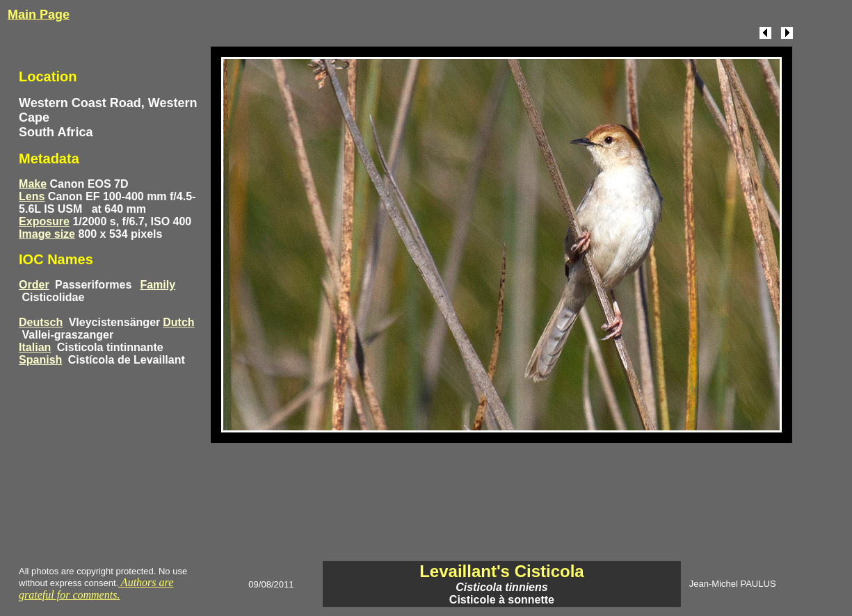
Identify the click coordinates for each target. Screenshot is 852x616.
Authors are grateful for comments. (96, 589)
